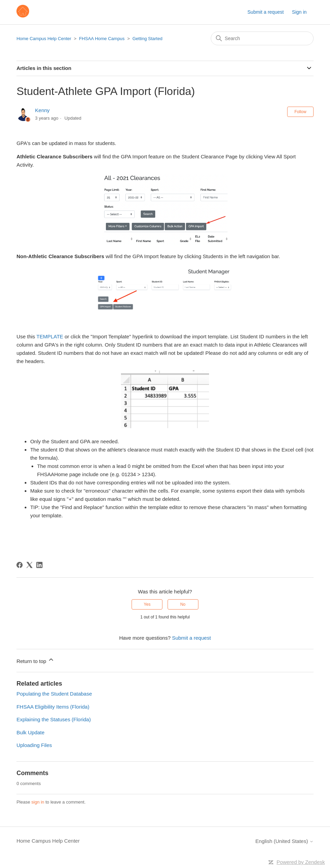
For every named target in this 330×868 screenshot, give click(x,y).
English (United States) (284, 841)
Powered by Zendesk (301, 862)
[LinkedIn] (39, 565)
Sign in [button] (299, 12)
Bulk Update (30, 732)
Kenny (42, 110)
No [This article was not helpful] (183, 604)
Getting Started (147, 39)
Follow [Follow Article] (300, 112)
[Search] (262, 38)
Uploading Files (34, 745)
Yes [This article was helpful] (147, 604)
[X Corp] (29, 565)
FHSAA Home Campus (102, 39)
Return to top (35, 660)
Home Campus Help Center (44, 39)
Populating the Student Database (54, 694)
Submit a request (266, 12)
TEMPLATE (50, 336)
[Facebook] (20, 565)
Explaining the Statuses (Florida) (54, 719)
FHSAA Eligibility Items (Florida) (53, 707)
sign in (38, 802)
